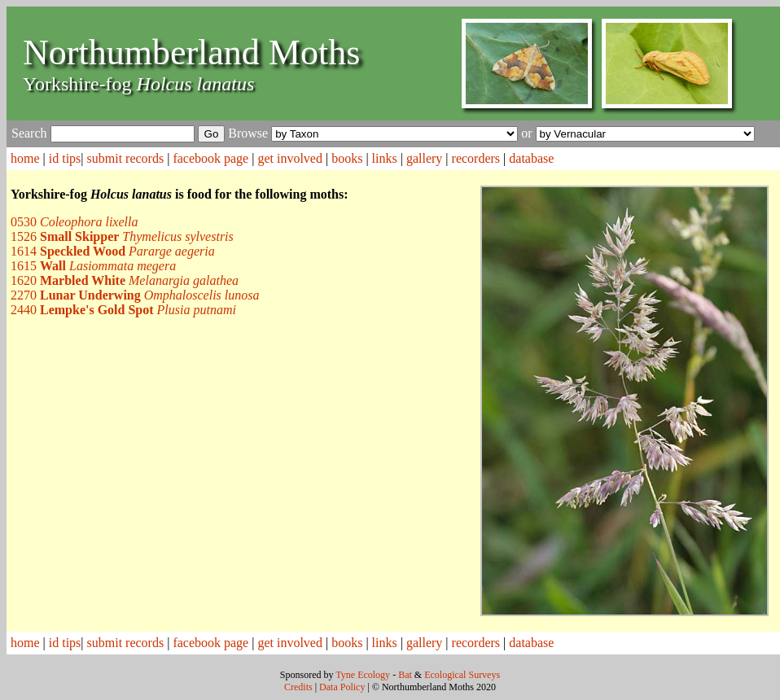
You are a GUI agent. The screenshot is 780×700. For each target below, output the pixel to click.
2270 (135, 295)
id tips (65, 158)
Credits (298, 687)
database (531, 158)
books (347, 158)
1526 (122, 236)
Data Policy (342, 687)
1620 (125, 280)
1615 (93, 266)
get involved (290, 158)
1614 (113, 251)
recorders (476, 158)
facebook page (210, 158)
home (25, 158)
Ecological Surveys (462, 675)
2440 (123, 310)
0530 (74, 222)
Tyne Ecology (363, 675)
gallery (424, 158)
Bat (405, 675)
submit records (126, 158)
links (385, 158)
